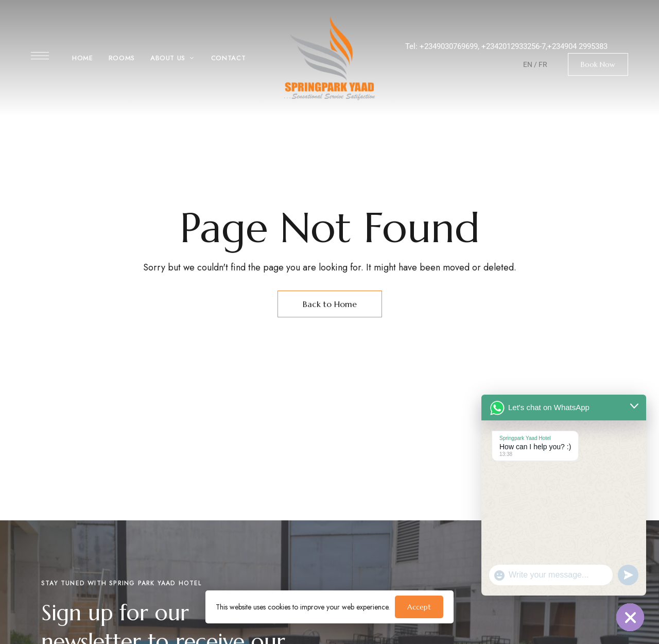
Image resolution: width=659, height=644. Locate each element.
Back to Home (330, 304)
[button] (598, 64)
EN (528, 64)
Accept (419, 607)
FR (543, 64)
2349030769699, (453, 46)
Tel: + (415, 46)
